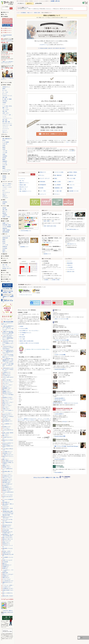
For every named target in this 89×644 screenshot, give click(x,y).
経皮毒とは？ (5, 568)
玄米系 (4, 146)
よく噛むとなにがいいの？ (8, 455)
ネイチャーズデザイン (31, 420)
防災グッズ (5, 211)
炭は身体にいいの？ (7, 427)
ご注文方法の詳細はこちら (26, 231)
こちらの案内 (71, 151)
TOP (81, 638)
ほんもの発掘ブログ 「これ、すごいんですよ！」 (30, 331)
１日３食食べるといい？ (7, 452)
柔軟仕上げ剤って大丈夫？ (8, 596)
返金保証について (47, 254)
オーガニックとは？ (7, 579)
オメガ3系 (5, 163)
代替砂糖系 (5, 156)
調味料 (4, 89)
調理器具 (4, 176)
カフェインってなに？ (7, 474)
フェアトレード (43, 194)
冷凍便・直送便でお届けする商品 (50, 226)
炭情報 (4, 204)
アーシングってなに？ (7, 413)
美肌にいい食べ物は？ (7, 380)
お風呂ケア (5, 196)
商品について (30, 13)
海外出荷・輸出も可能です (60, 48)
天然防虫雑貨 (42, 182)
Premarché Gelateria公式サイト (60, 369)
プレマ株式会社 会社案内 (43, 48)
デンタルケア (5, 198)
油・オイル (5, 94)
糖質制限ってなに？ (7, 527)
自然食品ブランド (6, 87)
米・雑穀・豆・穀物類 (7, 99)
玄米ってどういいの (7, 541)
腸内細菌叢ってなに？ (7, 388)
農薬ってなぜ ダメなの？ (8, 537)
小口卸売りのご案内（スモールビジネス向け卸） (29, 343)
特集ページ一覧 (23, 189)
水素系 (4, 154)
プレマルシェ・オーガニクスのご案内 (62, 340)
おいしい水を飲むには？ (7, 484)
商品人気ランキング (24, 187)
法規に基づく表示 (52, 48)
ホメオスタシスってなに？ (8, 382)
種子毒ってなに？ (6, 404)
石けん (4, 191)
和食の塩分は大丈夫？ (7, 525)
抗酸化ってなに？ (6, 465)
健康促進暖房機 (6, 232)
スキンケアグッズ (6, 192)
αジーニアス (20, 419)
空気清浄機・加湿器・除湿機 (8, 225)
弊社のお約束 (22, 337)
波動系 (4, 240)
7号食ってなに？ (6, 386)
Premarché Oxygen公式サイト (60, 459)
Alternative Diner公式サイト (60, 398)
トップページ (22, 179)
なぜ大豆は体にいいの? (7, 479)
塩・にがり (5, 90)
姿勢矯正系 (5, 247)
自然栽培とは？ (6, 576)
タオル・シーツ (6, 267)
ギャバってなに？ (6, 428)
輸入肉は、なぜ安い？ (7, 551)
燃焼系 (4, 147)
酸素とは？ (5, 563)
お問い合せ (57, 1)
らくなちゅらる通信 (24, 328)
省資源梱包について (24, 247)
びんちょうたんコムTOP (39, 478)
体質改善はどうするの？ (7, 397)
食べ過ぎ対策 (5, 562)
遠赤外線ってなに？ (7, 467)
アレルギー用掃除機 (7, 227)
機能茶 (4, 168)
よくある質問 (70, 267)
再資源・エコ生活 (6, 217)
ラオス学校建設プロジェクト (25, 333)
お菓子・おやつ (6, 113)
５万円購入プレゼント (7, 33)
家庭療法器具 (5, 238)
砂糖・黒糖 (5, 97)
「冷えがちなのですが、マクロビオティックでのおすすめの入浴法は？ (8, 348)
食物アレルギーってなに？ (8, 402)
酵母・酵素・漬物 (6, 122)
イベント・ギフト (6, 281)
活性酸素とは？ (6, 567)
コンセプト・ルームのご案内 (60, 355)
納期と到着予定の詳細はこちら (73, 229)
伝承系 (4, 149)
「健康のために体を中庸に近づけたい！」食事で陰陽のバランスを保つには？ (8, 333)
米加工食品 (5, 101)
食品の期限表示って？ (7, 487)
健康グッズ (71, 182)
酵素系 (4, 160)
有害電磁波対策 (43, 185)
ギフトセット (57, 194)
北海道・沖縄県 (46, 221)
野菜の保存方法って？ (7, 565)
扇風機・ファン (6, 223)
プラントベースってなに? (8, 495)
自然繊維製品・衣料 (58, 188)
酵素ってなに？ (6, 459)
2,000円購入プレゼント (7, 28)
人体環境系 (5, 215)
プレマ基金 (22, 335)
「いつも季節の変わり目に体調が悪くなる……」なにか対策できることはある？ (8, 360)
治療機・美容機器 (6, 230)
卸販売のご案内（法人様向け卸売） (27, 341)
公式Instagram (65, 422)
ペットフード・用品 (7, 275)
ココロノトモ (72, 185)
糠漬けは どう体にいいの (8, 539)
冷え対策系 (5, 248)
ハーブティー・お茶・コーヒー (8, 115)
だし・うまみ (5, 92)
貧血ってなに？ (6, 401)
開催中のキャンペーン (24, 183)
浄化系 (4, 243)
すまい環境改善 (57, 185)
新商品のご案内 (23, 185)
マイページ (69, 261)
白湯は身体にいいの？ (7, 453)
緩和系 (4, 250)
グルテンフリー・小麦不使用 (8, 125)
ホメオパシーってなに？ (7, 385)
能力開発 (41, 188)
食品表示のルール (6, 544)
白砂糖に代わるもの (7, 553)
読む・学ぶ (22, 181)
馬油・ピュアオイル (7, 185)
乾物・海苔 (5, 111)
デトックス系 (5, 245)
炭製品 (56, 178)
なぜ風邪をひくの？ (7, 372)
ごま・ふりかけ (6, 110)
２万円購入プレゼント (7, 30)
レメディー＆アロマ (7, 170)
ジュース (4, 116)
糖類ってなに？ (6, 436)
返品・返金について (48, 243)
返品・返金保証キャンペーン (25, 191)
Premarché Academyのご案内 (60, 436)
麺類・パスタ (5, 108)
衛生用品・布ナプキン (7, 268)
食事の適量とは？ (6, 502)
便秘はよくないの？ (7, 374)
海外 (53, 221)
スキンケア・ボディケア (45, 178)
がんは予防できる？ (7, 376)
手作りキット (5, 132)
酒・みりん (42, 175)
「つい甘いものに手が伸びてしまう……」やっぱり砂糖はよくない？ (8, 356)
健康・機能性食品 (58, 175)
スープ (4, 104)
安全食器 (4, 178)
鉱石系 (4, 241)
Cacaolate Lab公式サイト (59, 414)
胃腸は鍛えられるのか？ (7, 393)
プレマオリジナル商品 (59, 172)
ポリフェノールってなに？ (8, 399)
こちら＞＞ (68, 142)
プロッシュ (40, 419)
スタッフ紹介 (22, 339)
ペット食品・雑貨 (58, 191)
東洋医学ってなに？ (7, 490)
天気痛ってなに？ (6, 409)
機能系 (4, 166)
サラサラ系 (5, 165)
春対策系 (4, 158)
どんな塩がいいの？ (7, 587)
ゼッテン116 (47, 420)
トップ (18, 13)
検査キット (5, 252)
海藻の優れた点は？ (7, 482)
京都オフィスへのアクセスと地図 (61, 319)
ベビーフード (5, 127)
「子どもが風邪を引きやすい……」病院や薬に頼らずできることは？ (8, 352)
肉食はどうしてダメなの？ (8, 574)
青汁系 (4, 140)
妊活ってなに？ (6, 407)
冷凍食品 (4, 103)
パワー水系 (5, 153)
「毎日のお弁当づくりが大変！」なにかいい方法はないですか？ (8, 369)
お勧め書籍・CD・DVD (74, 191)
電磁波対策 (5, 228)
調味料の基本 (5, 573)
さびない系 (5, 144)
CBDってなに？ (6, 383)
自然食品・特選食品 (73, 172)
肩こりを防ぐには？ (7, 419)
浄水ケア (4, 194)
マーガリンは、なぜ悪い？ (8, 585)
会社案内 (21, 326)
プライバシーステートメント (26, 295)
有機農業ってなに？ (7, 391)
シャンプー (5, 189)
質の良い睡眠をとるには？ (8, 461)
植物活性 (4, 213)
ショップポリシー (71, 269)
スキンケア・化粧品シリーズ (8, 184)
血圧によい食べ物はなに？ (8, 489)
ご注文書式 (46, 280)
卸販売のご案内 (37, 13)
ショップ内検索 (5, 7)
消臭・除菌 (5, 210)
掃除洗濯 (4, 208)
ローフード (5, 130)
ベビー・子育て (43, 191)
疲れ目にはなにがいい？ (7, 415)
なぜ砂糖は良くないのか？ (8, 588)
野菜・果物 (5, 120)
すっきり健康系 (6, 142)
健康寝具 (71, 188)
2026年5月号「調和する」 (8, 611)
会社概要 (52, 1)
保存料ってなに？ (6, 542)
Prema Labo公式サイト (59, 472)
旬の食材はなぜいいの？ (7, 476)
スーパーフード (6, 129)
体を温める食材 (6, 530)
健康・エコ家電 (57, 182)
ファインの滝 (46, 419)
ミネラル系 (5, 151)
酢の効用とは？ (6, 486)
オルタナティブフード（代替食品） (8, 123)
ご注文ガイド (70, 265)
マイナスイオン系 (6, 236)
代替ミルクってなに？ (7, 478)
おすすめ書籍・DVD (7, 279)
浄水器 (4, 179)
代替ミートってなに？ (7, 405)
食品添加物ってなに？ (7, 481)
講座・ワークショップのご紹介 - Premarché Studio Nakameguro (66, 446)
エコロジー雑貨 (72, 178)
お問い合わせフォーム (72, 244)
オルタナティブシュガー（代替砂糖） (8, 96)
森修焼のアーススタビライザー (30, 419)
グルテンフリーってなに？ (8, 528)
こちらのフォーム (43, 45)
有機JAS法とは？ (6, 578)
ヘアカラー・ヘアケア (7, 187)
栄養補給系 (5, 161)
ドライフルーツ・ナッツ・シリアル (8, 118)
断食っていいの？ (6, 390)
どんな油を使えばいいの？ (8, 581)
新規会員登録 (70, 263)
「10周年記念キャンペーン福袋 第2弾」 (8, 297)
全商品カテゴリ (43, 172)
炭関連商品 (5, 202)
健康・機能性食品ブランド (8, 139)
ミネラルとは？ (6, 507)
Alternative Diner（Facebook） (60, 400)
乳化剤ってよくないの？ (7, 560)
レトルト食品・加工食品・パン (8, 106)
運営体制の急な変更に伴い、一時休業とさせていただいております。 (66, 403)
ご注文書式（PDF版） (56, 280)
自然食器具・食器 (72, 175)
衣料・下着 (5, 265)
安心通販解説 (23, 13)
